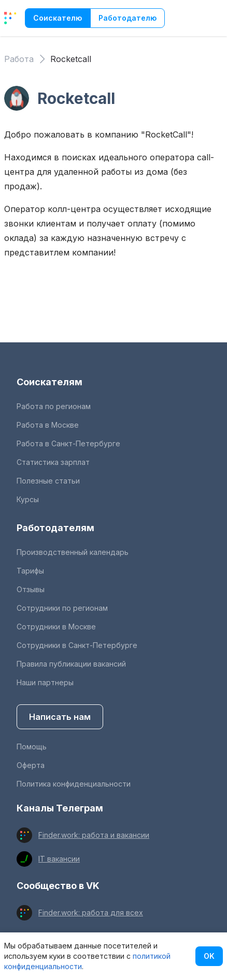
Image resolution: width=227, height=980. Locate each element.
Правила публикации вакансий (71, 664)
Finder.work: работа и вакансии (94, 835)
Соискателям (49, 382)
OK (209, 956)
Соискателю (58, 18)
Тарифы (30, 571)
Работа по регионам (54, 406)
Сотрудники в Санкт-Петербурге (77, 645)
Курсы (28, 499)
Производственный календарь (73, 552)
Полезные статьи (48, 481)
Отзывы (31, 589)
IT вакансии (59, 859)
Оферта (31, 765)
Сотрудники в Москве (56, 627)
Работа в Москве (48, 425)
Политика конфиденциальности (74, 784)
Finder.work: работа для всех (91, 913)
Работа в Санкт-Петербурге (68, 443)
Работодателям (55, 528)
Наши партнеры (45, 682)
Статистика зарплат (53, 462)
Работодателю (127, 18)
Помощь (32, 747)
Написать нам (60, 717)
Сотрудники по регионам (62, 608)
